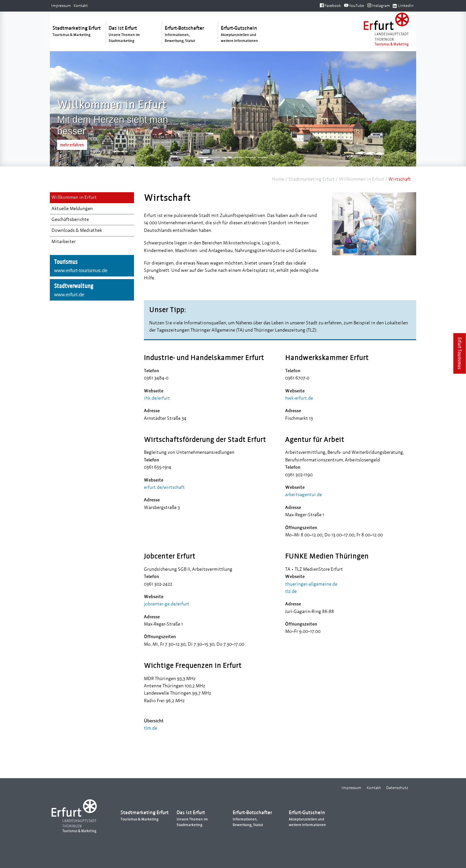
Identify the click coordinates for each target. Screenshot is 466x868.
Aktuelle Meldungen (72, 209)
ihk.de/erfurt (157, 398)
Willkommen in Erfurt (362, 179)
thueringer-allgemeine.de (311, 584)
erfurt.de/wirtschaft (164, 487)
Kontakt (81, 6)
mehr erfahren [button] (72, 145)
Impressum (61, 6)
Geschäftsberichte (70, 219)
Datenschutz (397, 788)
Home (278, 179)
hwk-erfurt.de (299, 398)
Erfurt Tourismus (460, 354)
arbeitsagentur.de (303, 495)
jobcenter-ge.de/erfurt (166, 604)
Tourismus (92, 266)
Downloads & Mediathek (77, 230)
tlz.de (291, 591)
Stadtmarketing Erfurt (312, 179)
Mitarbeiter (64, 242)
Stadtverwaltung (92, 290)
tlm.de (150, 728)
